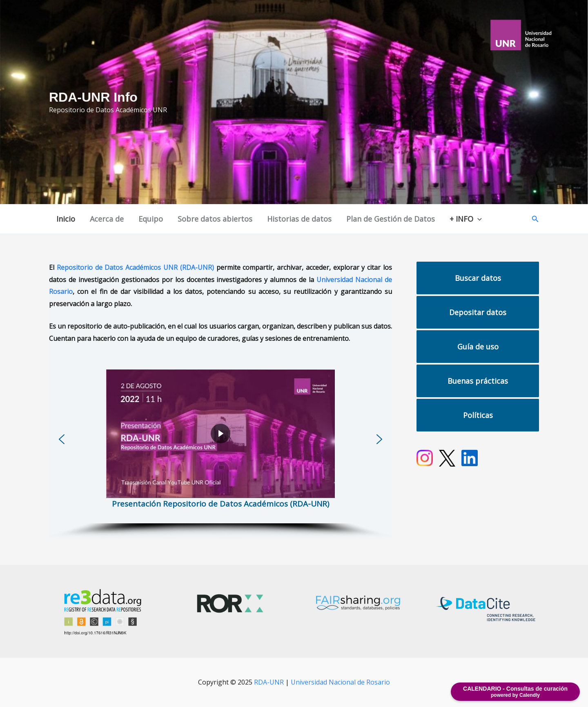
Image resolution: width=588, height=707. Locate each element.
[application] (478, 219)
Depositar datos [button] (478, 312)
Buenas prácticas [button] (478, 381)
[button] (535, 219)
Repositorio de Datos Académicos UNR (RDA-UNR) (135, 267)
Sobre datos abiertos (215, 219)
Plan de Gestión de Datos (391, 219)
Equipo (151, 219)
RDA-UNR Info (93, 97)
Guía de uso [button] (478, 347)
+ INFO (466, 219)
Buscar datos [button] (478, 278)
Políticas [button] (478, 415)
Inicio (66, 219)
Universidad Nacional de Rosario (340, 682)
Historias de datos (299, 219)
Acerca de (107, 219)
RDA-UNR (269, 682)
